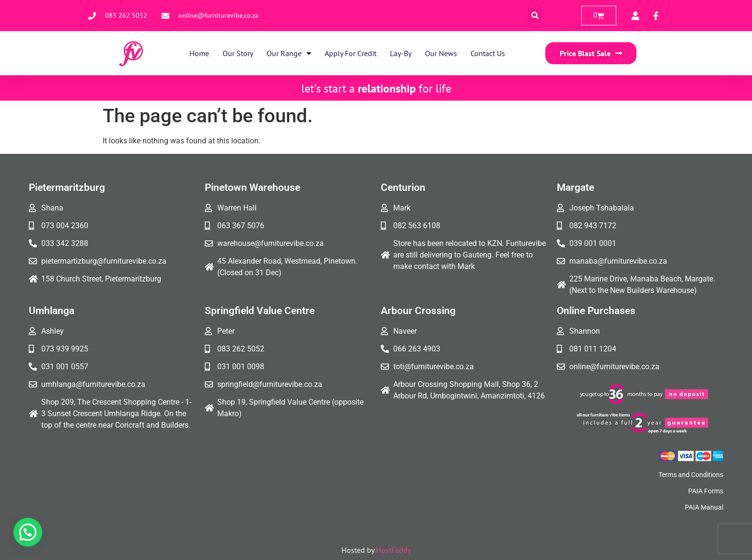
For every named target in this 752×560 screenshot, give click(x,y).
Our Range (289, 53)
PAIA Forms (706, 491)
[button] (535, 16)
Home (199, 53)
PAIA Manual (704, 507)
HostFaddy (394, 550)
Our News (441, 53)
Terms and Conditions (691, 475)
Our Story (238, 53)
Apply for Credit (351, 53)
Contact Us (488, 53)
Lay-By (401, 53)
